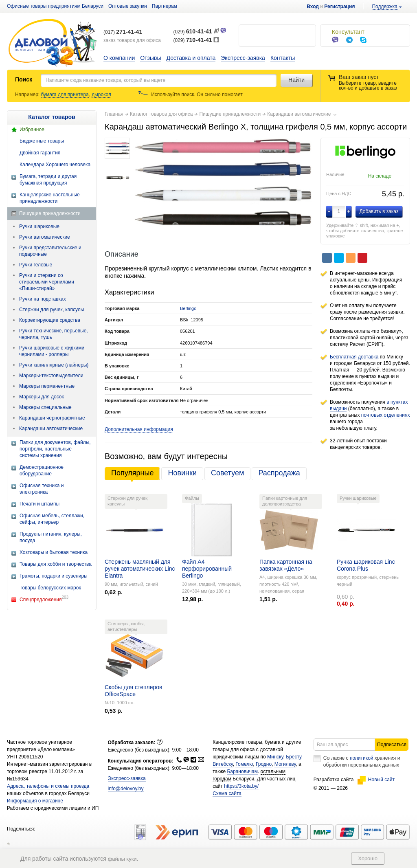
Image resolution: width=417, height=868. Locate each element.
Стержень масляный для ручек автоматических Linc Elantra (140, 569)
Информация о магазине (35, 801)
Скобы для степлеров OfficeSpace (134, 691)
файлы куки (122, 859)
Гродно (264, 764)
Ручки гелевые (36, 265)
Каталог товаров (52, 117)
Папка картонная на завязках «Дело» (286, 565)
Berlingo (188, 308)
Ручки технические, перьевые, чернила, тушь (54, 334)
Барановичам (242, 771)
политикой (362, 758)
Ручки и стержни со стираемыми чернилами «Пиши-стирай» (47, 282)
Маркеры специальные (45, 407)
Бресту (294, 757)
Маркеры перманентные (47, 386)
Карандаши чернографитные (52, 418)
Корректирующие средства (50, 320)
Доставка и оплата (191, 58)
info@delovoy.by (126, 789)
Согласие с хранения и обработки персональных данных (362, 761)
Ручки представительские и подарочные (50, 251)
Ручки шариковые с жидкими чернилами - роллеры (52, 351)
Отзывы (150, 58)
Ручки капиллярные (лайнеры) (54, 365)
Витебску (223, 764)
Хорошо (368, 858)
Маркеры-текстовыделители (51, 376)
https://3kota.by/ (241, 786)
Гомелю (244, 764)
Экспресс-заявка (243, 58)
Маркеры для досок (42, 397)
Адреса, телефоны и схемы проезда (48, 786)
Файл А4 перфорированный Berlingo (207, 569)
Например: (28, 94)
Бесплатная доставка (354, 357)
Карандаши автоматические (51, 429)
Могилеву (285, 764)
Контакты (283, 58)
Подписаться (392, 745)
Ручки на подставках (43, 299)
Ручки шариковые (39, 226)
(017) (123, 32)
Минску (275, 757)
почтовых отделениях (386, 415)
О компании (119, 58)
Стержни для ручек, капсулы (52, 310)
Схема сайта (227, 793)
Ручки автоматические (45, 237)
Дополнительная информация (139, 429)
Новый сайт (376, 780)
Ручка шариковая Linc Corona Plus (366, 565)
